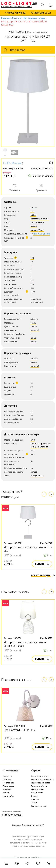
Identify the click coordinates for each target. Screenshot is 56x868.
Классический (37, 222)
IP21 (32, 450)
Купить (42, 564)
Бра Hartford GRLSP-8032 (20, 730)
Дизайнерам (37, 793)
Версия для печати (51, 163)
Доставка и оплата (40, 776)
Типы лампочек (38, 806)
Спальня (44, 447)
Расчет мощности (41, 234)
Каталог (17, 18)
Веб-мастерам (38, 789)
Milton (33, 215)
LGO (6, 163)
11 (32, 265)
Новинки (7, 789)
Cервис (36, 770)
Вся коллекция (43, 575)
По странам (8, 783)
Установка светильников (43, 779)
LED (32, 258)
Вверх (33, 342)
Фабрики (7, 779)
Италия (17, 163)
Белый (34, 226)
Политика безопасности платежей (28, 825)
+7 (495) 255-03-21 (41, 13)
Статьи (34, 803)
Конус (33, 338)
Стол (33, 440)
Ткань (41, 230)
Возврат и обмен (39, 786)
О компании (11, 770)
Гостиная (35, 444)
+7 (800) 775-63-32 (15, 13)
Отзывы (35, 796)
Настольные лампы (34, 18)
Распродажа (9, 786)
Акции (6, 793)
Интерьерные (37, 476)
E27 (32, 281)
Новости (35, 799)
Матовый (35, 330)
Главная (6, 18)
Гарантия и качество (41, 783)
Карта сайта (8, 796)
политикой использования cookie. (29, 846)
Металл (34, 230)
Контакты (7, 776)
